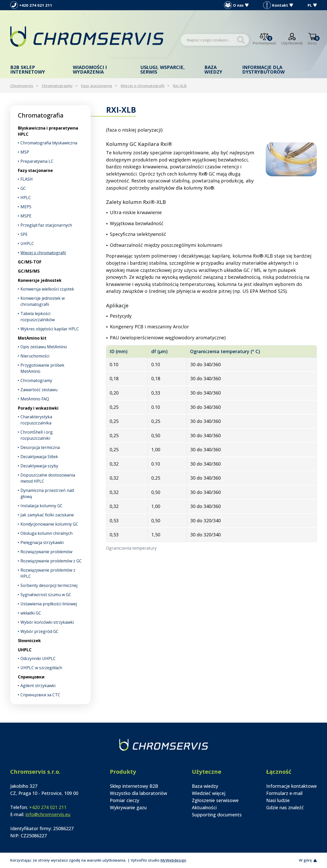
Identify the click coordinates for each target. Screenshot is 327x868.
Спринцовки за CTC (40, 695)
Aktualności (204, 807)
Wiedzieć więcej (209, 793)
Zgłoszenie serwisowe (215, 800)
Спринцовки (31, 677)
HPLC (26, 198)
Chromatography (57, 86)
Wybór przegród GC (39, 631)
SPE (24, 234)
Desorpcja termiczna (40, 447)
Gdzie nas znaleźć (285, 807)
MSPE (26, 216)
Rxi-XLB (180, 86)
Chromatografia (41, 115)
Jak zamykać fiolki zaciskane (47, 515)
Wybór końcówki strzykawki (47, 622)
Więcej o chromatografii (143, 86)
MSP (25, 152)
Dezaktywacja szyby (39, 466)
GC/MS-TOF (30, 262)
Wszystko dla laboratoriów (138, 793)
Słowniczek (29, 641)
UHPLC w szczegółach (41, 668)
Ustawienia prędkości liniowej (49, 604)
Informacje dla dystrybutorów (263, 70)
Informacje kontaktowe (291, 786)
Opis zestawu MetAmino (44, 347)
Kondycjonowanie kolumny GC (49, 524)
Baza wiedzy (213, 70)
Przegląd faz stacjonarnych (46, 225)
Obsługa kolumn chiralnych (46, 533)
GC (23, 188)
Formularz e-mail (284, 793)
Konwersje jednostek (40, 280)
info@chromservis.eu (48, 814)
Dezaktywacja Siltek (39, 457)
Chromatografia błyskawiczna (49, 143)
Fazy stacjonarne (97, 86)
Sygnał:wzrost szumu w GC (46, 595)
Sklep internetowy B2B (134, 786)
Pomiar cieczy (125, 800)
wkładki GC (31, 613)
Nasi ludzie (278, 800)
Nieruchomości (35, 356)
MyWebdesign (173, 860)
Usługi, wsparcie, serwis (162, 70)
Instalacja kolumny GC (42, 506)
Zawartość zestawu (39, 390)
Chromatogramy (36, 380)
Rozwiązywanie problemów (46, 552)
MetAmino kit (32, 338)
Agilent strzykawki (38, 686)
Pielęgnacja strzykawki (42, 542)
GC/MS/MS (29, 271)
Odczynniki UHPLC (38, 658)
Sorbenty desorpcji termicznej (49, 585)
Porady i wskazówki (38, 408)
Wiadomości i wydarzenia (90, 70)
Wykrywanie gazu (128, 807)
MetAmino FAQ (35, 399)
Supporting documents (217, 815)
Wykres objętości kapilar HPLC (50, 329)
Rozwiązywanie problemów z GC (51, 561)
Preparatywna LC (37, 161)
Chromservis (22, 86)
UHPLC (27, 244)
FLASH (27, 179)
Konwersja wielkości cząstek (47, 289)
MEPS (26, 207)
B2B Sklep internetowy (28, 70)
